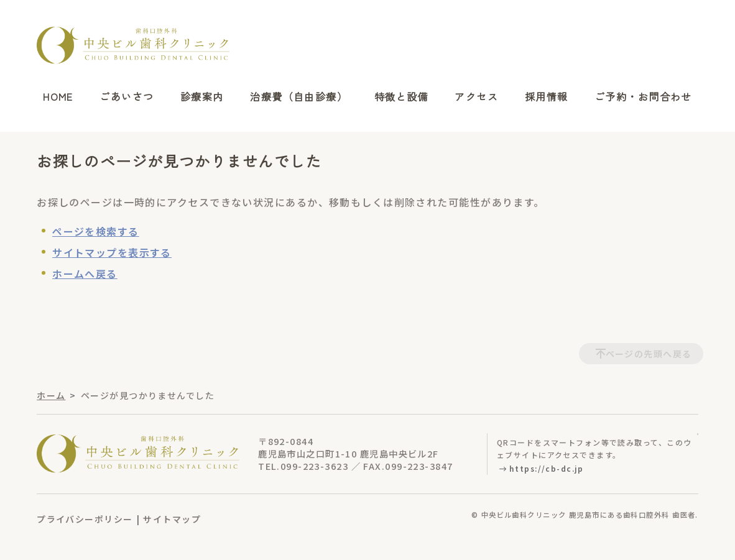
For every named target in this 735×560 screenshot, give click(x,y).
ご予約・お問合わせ (643, 97)
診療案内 (202, 97)
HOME (58, 97)
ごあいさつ (127, 97)
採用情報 (547, 97)
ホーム (51, 395)
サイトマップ (172, 519)
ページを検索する (96, 231)
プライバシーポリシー (85, 519)
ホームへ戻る (85, 273)
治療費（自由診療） (299, 97)
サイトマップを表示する (112, 252)
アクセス (476, 97)
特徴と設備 (401, 97)
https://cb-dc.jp (547, 468)
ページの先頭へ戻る (649, 354)
